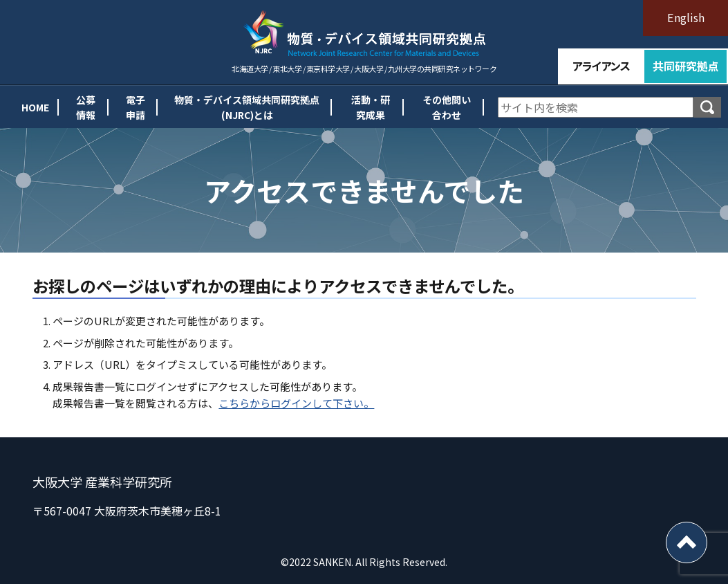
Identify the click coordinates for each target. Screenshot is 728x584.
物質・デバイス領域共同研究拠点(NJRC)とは (240, 107)
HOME (21, 107)
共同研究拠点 (686, 66)
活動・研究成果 (365, 107)
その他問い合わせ (443, 107)
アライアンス (600, 66)
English (686, 17)
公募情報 (75, 107)
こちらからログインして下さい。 (296, 403)
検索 (707, 107)
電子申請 (127, 107)
